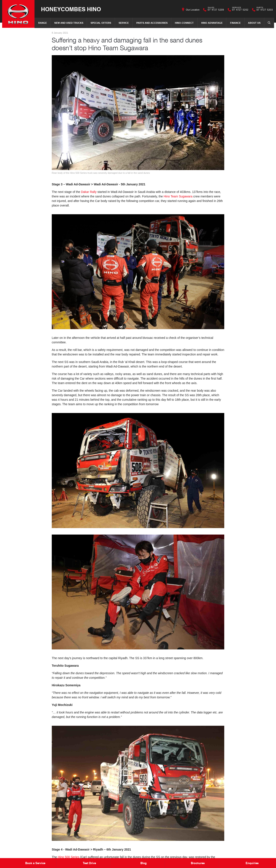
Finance (235, 23)
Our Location (193, 10)
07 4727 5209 (215, 10)
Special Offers (101, 23)
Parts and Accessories (152, 23)
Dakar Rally (89, 192)
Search (268, 23)
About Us (254, 23)
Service (124, 23)
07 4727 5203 (264, 10)
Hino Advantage (212, 23)
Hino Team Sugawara (178, 196)
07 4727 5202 (239, 10)
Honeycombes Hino (71, 9)
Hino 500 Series (69, 857)
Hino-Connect (184, 23)
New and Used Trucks (69, 23)
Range (42, 23)
